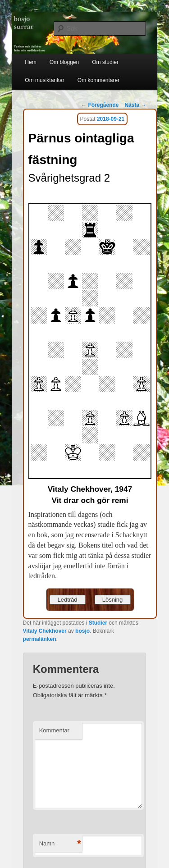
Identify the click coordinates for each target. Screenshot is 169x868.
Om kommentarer (98, 80)
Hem (30, 62)
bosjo (82, 631)
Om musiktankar (44, 80)
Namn (60, 844)
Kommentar (54, 730)
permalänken (40, 639)
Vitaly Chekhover (45, 631)
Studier (98, 623)
